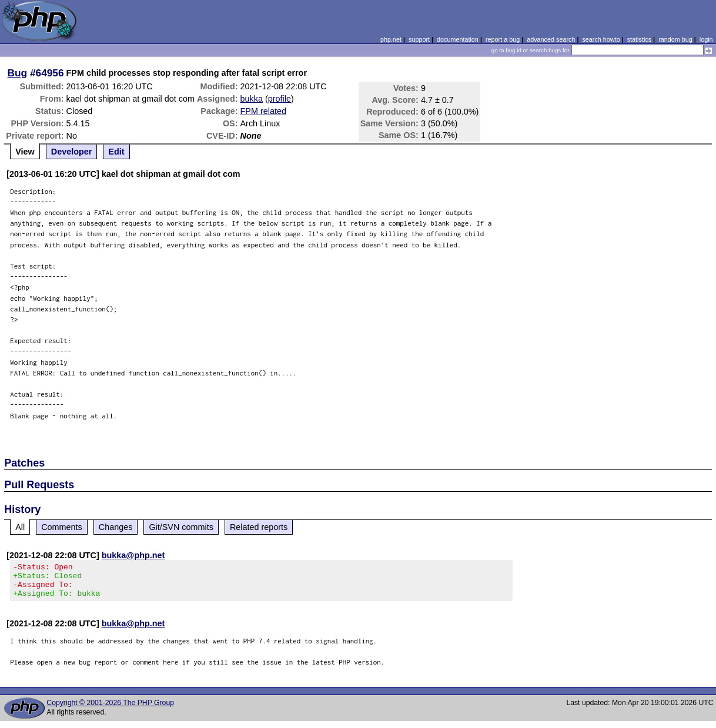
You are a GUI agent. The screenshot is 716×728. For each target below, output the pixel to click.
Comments (62, 527)
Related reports (259, 527)
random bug (675, 39)
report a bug (503, 39)
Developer (72, 152)
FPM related (263, 111)
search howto (601, 39)
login (706, 39)
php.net (391, 39)
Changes (116, 527)
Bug (18, 73)
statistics (639, 39)
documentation (458, 39)
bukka (252, 99)
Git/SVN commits (181, 527)
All (20, 527)
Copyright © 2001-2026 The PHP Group (110, 710)
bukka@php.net (133, 555)
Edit (116, 152)
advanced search (551, 39)
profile (280, 99)
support (419, 39)
